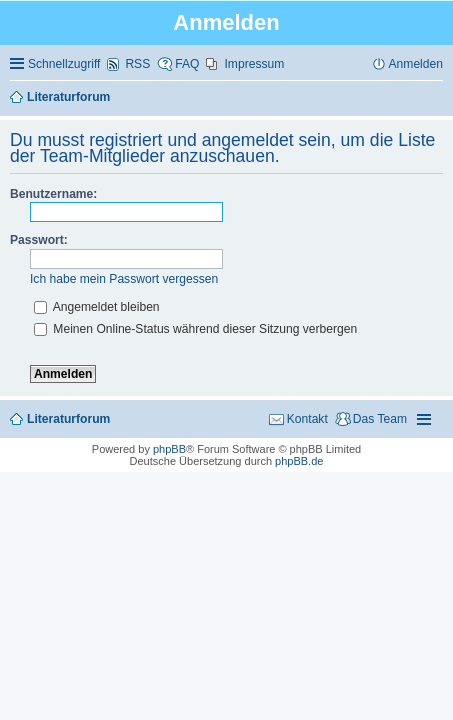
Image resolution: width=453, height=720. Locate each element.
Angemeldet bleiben (97, 307)
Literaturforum (68, 419)
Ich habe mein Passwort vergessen (124, 279)
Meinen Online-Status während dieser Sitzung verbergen (195, 329)
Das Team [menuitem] (380, 419)
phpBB (169, 449)
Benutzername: (53, 194)
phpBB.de (299, 461)
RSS (137, 64)
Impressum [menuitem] (254, 64)
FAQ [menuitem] (187, 64)
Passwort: (39, 240)
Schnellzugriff (64, 64)
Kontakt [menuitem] (307, 419)
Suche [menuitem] (436, 98)
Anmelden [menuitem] (416, 64)
